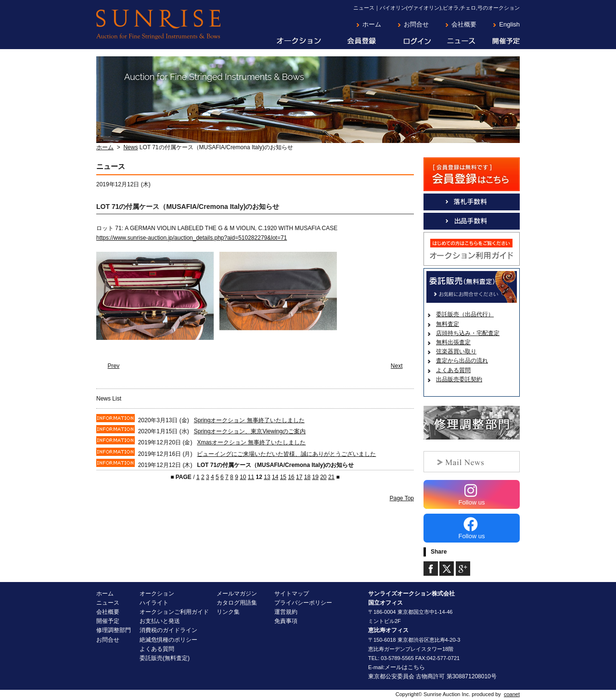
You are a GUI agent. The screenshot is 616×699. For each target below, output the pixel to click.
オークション (292, 41)
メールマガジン (237, 594)
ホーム (372, 24)
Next (397, 366)
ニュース (454, 41)
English (509, 24)
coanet (512, 694)
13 (267, 477)
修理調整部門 (114, 630)
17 (299, 477)
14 (275, 477)
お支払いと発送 (160, 621)
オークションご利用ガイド (174, 612)
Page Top (402, 498)
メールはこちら (405, 667)
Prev (114, 366)
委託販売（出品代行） (465, 314)
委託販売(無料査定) (165, 658)
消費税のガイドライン (168, 630)
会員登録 (355, 41)
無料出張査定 (453, 342)
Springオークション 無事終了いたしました (249, 420)
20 (323, 477)
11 (251, 477)
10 (243, 477)
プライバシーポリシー (303, 603)
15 (283, 477)
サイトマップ (292, 594)
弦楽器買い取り (456, 351)
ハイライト (154, 603)
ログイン (410, 41)
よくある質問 (453, 370)
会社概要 (464, 24)
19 (315, 477)
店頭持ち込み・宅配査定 (468, 333)
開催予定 (498, 41)
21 (331, 477)
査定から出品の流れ (462, 361)
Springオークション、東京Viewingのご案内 (250, 431)
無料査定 (448, 324)
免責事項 (286, 621)
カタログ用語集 (237, 603)
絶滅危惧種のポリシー (168, 640)
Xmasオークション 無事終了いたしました (251, 442)
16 (291, 477)
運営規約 (286, 612)
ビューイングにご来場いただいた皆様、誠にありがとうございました (286, 454)
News (130, 147)
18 (307, 477)
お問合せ (416, 24)
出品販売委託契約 (459, 379)
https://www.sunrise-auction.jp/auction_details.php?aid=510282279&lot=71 (192, 238)
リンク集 (228, 612)
